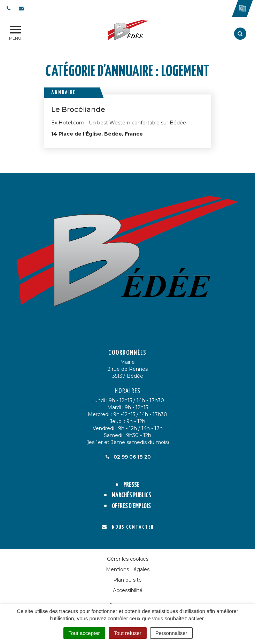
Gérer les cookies (128, 559)
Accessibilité (128, 590)
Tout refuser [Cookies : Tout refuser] (128, 633)
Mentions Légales (128, 569)
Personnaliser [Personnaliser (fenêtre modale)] (171, 633)
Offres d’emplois (131, 506)
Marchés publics (132, 495)
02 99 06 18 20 (127, 457)
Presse (131, 485)
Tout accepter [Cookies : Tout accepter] (84, 633)
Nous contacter (128, 527)
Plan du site (127, 580)
